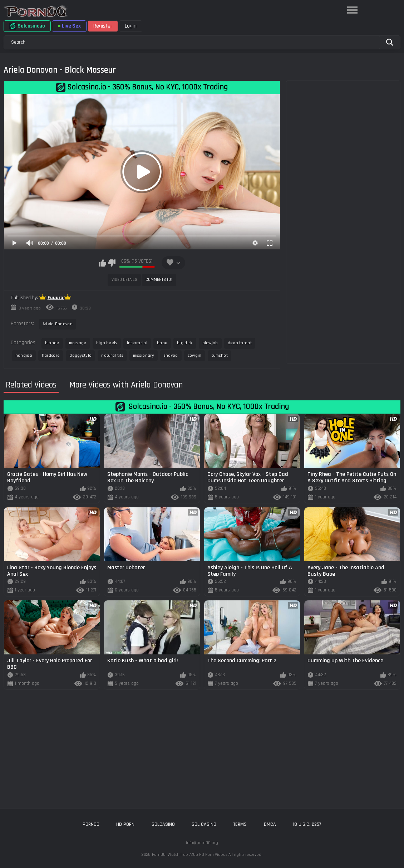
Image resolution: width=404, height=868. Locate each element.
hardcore (51, 355)
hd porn (125, 824)
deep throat (240, 343)
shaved (171, 355)
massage (78, 343)
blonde (52, 343)
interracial (137, 343)
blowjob (210, 343)
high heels (107, 343)
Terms (240, 824)
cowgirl (195, 355)
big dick (185, 343)
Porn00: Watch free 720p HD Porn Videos (189, 855)
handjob (24, 355)
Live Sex (69, 26)
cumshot (220, 355)
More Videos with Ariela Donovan (126, 385)
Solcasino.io (27, 26)
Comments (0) (159, 280)
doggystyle (80, 355)
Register (103, 26)
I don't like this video (112, 263)
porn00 (91, 824)
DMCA (270, 824)
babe (162, 343)
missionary (144, 355)
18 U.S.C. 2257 (307, 824)
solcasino (163, 824)
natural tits (112, 355)
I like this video (102, 263)
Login (131, 26)
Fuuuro (56, 298)
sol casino (204, 824)
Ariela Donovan (58, 324)
